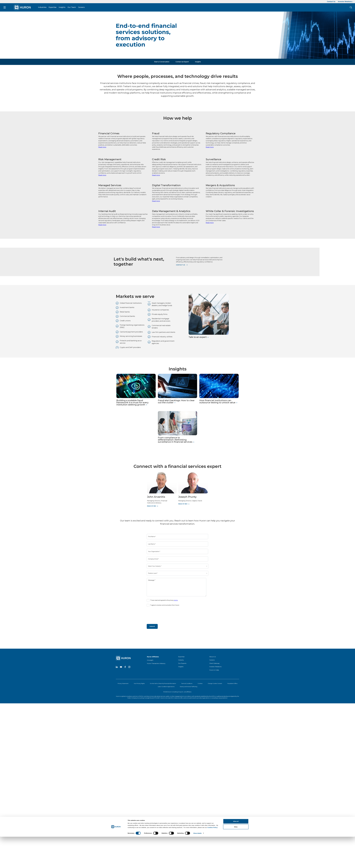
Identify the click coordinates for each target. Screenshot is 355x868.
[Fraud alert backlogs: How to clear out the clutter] (178, 398)
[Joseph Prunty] (193, 494)
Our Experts (182, 664)
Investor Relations (345, 2)
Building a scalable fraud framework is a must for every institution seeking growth (132, 403)
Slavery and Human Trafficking (189, 687)
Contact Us (331, 2)
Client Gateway (214, 664)
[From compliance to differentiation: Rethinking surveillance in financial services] (178, 435)
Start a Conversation (162, 62)
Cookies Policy (212, 827)
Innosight (150, 661)
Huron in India (214, 671)
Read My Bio (152, 507)
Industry (181, 661)
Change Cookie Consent (215, 684)
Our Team (73, 8)
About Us (213, 657)
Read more (102, 148)
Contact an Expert (182, 62)
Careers (82, 8)
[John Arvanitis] (162, 494)
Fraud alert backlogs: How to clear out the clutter (176, 402)
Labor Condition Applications (166, 687)
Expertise (53, 8)
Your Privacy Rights (139, 684)
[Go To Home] (23, 8)
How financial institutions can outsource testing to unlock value (217, 402)
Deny (236, 826)
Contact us (181, 265)
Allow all (236, 821)
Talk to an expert (198, 338)
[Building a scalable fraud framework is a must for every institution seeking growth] (136, 398)
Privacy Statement (123, 684)
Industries (43, 8)
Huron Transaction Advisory (156, 664)
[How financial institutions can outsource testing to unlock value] (219, 398)
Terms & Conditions (187, 684)
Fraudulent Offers (232, 684)
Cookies (200, 684)
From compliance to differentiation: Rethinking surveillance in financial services (175, 440)
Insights (63, 8)
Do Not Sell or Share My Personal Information (163, 684)
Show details (198, 833)
